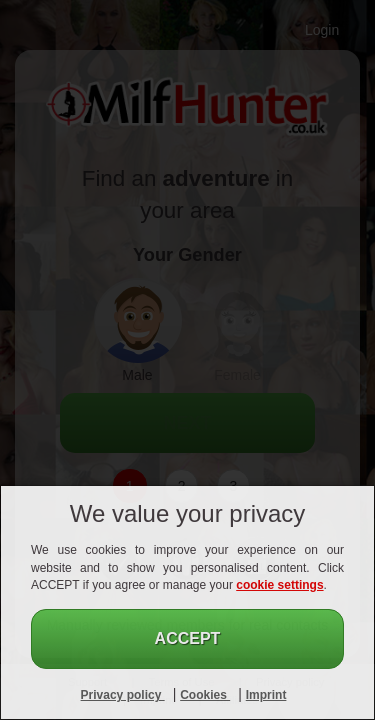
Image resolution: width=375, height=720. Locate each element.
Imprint (266, 695)
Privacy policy (123, 695)
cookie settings (279, 585)
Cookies (205, 695)
